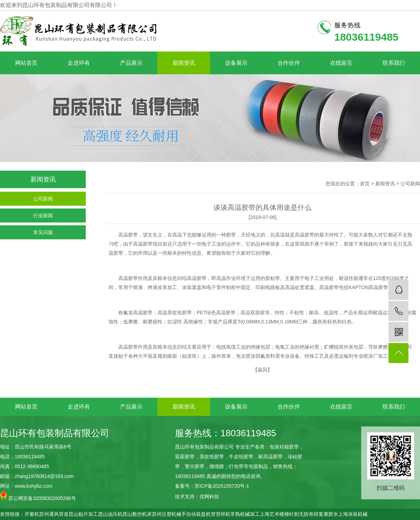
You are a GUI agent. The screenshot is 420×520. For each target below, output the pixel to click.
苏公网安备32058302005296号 (38, 496)
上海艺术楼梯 (274, 514)
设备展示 (236, 63)
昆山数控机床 (137, 514)
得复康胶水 (326, 514)
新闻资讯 (184, 63)
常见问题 (43, 232)
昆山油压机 (110, 514)
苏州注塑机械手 (169, 514)
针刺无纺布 (301, 514)
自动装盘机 (198, 514)
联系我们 (394, 63)
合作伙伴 (289, 63)
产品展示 (131, 63)
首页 (365, 184)
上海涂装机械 (353, 514)
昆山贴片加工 (83, 514)
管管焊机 (220, 514)
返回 (262, 370)
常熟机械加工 (245, 514)
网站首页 (26, 63)
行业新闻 (43, 215)
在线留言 (341, 63)
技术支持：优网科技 (197, 497)
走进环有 (79, 63)
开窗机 (32, 514)
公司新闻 (43, 199)
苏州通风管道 (54, 514)
